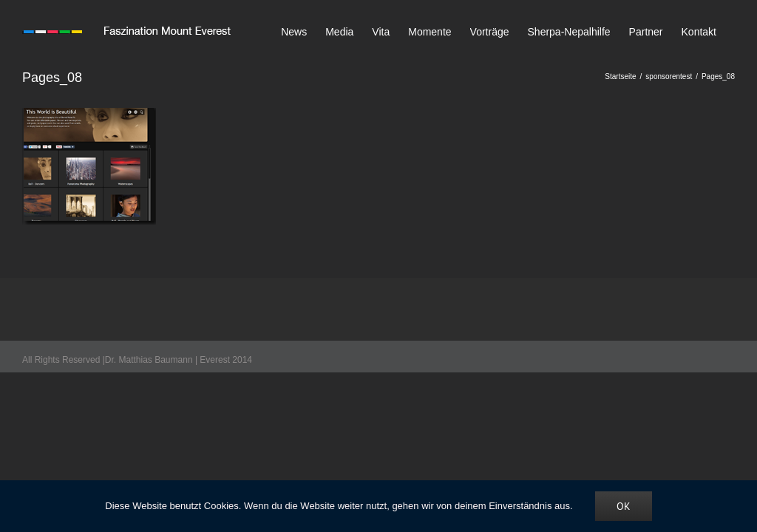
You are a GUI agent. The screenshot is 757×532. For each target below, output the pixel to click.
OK (624, 506)
